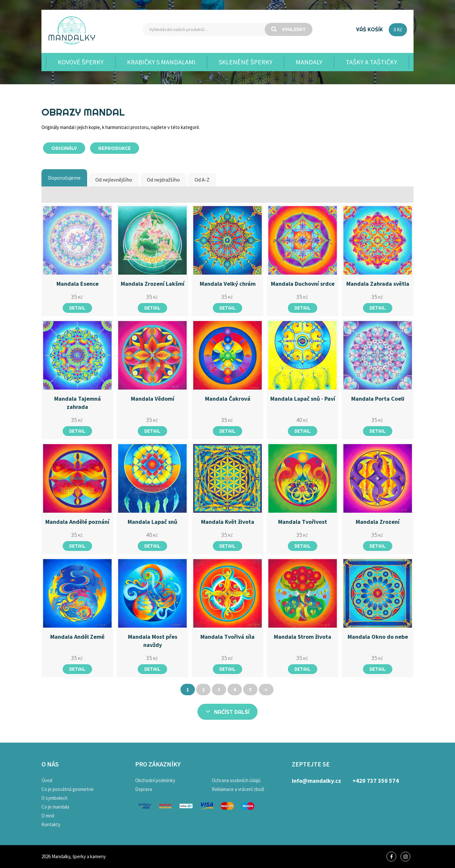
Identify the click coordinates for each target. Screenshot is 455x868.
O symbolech (55, 798)
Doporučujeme (64, 178)
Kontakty (51, 824)
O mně (48, 816)
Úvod (47, 780)
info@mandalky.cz (316, 781)
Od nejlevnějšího (114, 180)
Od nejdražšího (163, 180)
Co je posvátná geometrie (68, 789)
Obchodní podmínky (155, 780)
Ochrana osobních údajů (236, 780)
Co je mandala (55, 807)
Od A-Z (202, 180)
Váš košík (369, 29)
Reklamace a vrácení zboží (238, 789)
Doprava (144, 789)
